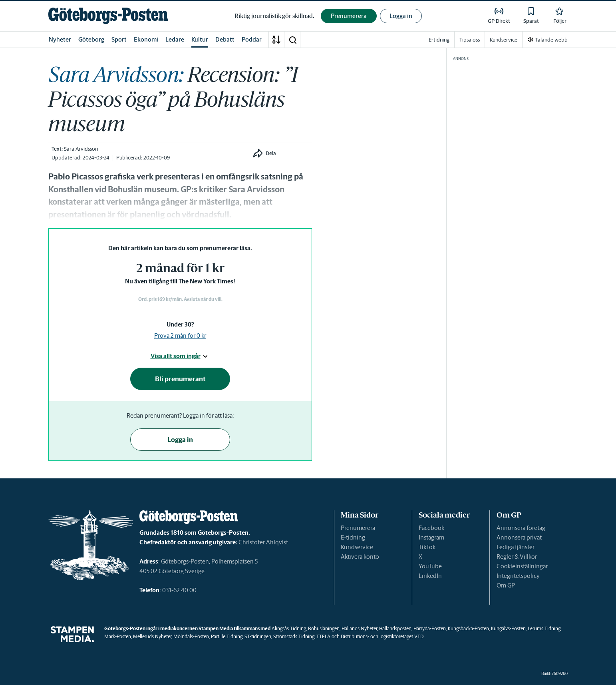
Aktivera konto (360, 557)
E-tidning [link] (439, 40)
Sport (119, 39)
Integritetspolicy (518, 576)
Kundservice (357, 547)
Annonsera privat (519, 537)
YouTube (430, 566)
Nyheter (60, 39)
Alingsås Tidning (289, 628)
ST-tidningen (258, 636)
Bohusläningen (324, 628)
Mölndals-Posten (191, 636)
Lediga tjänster (516, 547)
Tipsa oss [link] (470, 40)
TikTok (427, 547)
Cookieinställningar (522, 566)
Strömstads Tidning (294, 636)
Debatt (225, 39)
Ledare (175, 39)
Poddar (252, 39)
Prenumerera (358, 528)
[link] (108, 16)
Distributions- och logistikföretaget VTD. (383, 636)
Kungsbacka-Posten (468, 628)
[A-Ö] (276, 40)
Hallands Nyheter (359, 628)
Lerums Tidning (544, 628)
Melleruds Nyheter (152, 636)
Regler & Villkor (517, 557)
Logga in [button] (401, 16)
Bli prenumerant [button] (180, 379)
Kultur (200, 39)
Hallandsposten (395, 628)
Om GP (506, 585)
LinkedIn (430, 576)
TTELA (323, 636)
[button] (292, 40)
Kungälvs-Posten (508, 628)
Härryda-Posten (430, 628)
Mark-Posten (118, 636)
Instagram (431, 537)
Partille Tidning (227, 636)
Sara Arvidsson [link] (81, 149)
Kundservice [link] (504, 40)
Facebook (431, 528)
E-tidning (353, 537)
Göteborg (91, 39)
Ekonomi (146, 39)
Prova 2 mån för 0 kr (180, 336)
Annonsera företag (521, 528)
